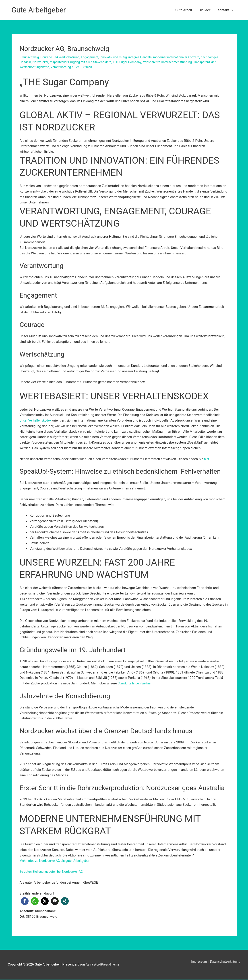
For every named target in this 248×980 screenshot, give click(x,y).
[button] (25, 901)
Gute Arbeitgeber (41, 10)
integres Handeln (149, 57)
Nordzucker (62, 62)
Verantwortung (89, 67)
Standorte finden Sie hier (136, 683)
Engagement (95, 57)
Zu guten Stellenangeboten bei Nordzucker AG (54, 872)
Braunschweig (30, 57)
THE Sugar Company (155, 62)
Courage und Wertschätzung (63, 57)
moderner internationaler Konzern (188, 57)
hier (207, 459)
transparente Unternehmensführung (198, 62)
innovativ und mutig (121, 57)
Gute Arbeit (184, 10)
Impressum (196, 962)
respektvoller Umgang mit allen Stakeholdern (105, 62)
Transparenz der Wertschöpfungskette (48, 67)
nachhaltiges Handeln (36, 62)
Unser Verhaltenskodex (37, 420)
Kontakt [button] (223, 10)
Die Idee (205, 10)
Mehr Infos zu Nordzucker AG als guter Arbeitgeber (57, 861)
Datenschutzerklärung (224, 962)
